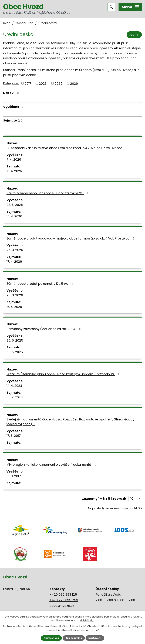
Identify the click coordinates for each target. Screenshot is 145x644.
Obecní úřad (25, 23)
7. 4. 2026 (14, 159)
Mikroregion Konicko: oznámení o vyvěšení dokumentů (52, 465)
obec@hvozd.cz (62, 606)
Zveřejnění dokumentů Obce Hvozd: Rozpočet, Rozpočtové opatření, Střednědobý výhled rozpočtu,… (70, 422)
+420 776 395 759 (64, 600)
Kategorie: (11, 83)
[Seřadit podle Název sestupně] (18, 94)
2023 (43, 83)
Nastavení (95, 638)
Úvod (7, 23)
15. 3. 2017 (14, 476)
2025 (58, 83)
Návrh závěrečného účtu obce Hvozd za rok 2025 (48, 193)
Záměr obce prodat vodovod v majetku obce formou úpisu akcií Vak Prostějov (71, 238)
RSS (134, 35)
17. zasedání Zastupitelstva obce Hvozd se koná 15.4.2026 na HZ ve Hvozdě (64, 148)
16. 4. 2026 (14, 171)
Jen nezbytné (74, 638)
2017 (28, 83)
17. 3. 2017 (14, 436)
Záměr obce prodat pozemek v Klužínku (41, 284)
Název (10, 93)
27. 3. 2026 (15, 205)
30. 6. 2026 (15, 352)
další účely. (87, 621)
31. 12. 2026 (15, 397)
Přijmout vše (51, 638)
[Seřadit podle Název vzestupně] (18, 92)
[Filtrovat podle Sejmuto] (72, 126)
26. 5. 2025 (15, 340)
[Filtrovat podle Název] (72, 99)
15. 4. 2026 (14, 216)
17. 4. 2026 (14, 262)
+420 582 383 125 (63, 594)
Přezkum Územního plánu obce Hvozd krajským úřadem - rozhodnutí (63, 374)
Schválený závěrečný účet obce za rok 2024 (44, 329)
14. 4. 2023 (14, 386)
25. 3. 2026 (15, 250)
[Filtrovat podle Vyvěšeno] (72, 113)
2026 (74, 83)
